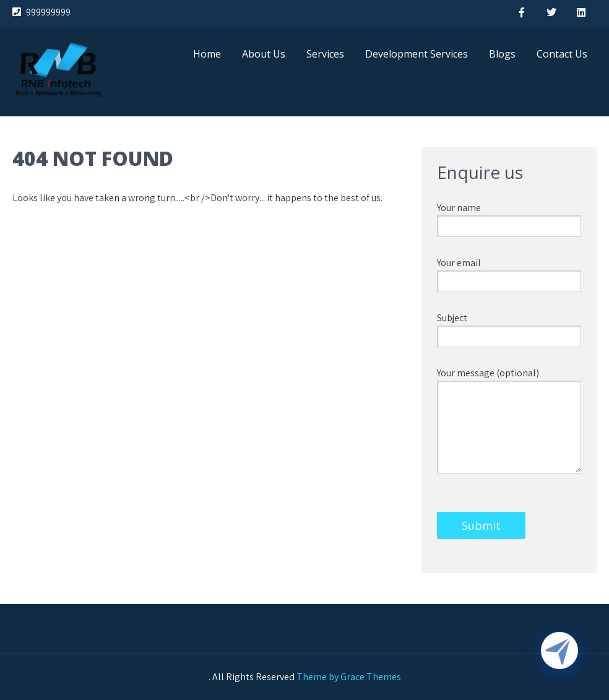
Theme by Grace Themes (349, 677)
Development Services (417, 54)
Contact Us (562, 54)
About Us (264, 54)
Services (325, 54)
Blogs (502, 54)
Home (207, 54)
